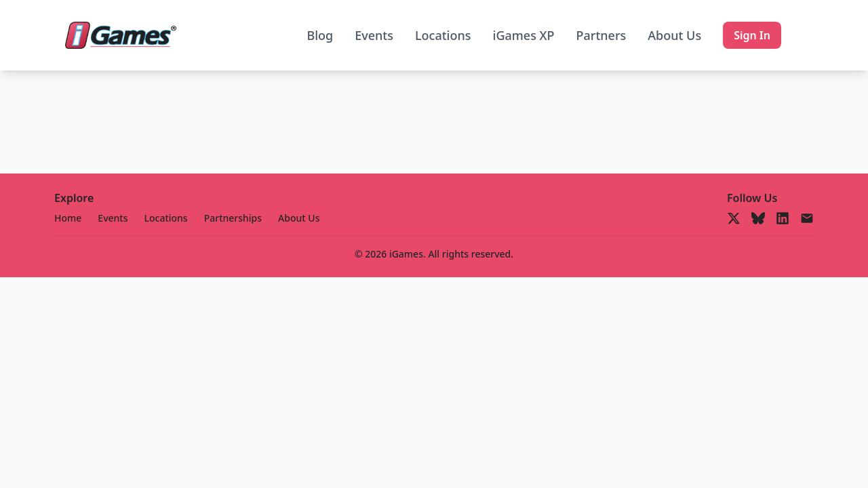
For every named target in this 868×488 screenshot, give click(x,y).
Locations (443, 35)
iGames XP (524, 35)
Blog (320, 35)
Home (68, 218)
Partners (601, 35)
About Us (674, 35)
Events (374, 35)
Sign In (752, 35)
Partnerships (233, 218)
